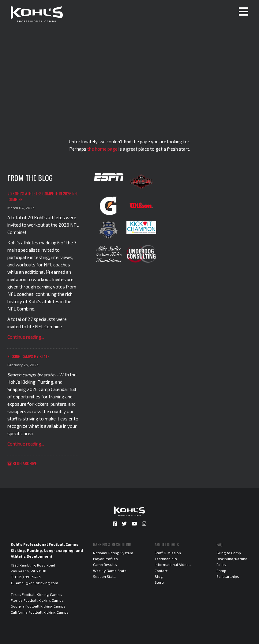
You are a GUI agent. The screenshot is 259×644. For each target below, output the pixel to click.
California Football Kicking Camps (40, 612)
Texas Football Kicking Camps (36, 594)
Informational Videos (173, 564)
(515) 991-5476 (28, 577)
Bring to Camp (229, 553)
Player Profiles (105, 559)
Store (159, 582)
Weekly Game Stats (110, 571)
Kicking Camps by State (28, 356)
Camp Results (105, 564)
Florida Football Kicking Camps (37, 600)
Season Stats (104, 576)
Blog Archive (22, 463)
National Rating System (113, 553)
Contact (161, 571)
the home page (102, 149)
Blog (159, 576)
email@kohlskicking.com (37, 583)
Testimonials (166, 559)
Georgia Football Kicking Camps (38, 606)
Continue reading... (26, 337)
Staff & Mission (168, 553)
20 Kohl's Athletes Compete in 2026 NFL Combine (43, 196)
